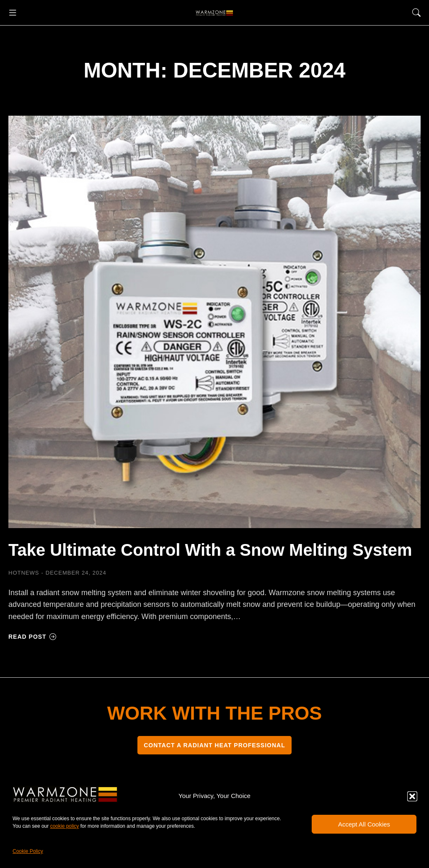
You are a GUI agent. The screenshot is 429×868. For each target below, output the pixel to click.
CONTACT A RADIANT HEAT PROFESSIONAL (214, 745)
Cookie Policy (28, 851)
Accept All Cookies (364, 824)
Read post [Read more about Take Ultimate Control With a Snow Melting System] (32, 637)
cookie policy (65, 826)
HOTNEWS (24, 573)
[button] (412, 796)
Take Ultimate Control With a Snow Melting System (210, 550)
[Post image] (214, 322)
